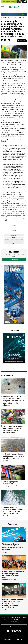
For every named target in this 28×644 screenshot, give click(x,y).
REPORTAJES (18, 617)
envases (14, 243)
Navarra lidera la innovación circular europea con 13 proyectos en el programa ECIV (13, 575)
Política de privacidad (17, 637)
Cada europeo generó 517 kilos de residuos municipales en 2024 (12, 484)
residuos (14, 238)
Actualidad (5, 18)
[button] (2, 40)
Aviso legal (8, 637)
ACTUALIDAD (11, 617)
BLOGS (24, 617)
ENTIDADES (17, 620)
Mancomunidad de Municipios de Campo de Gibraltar (14, 240)
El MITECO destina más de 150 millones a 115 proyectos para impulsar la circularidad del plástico (14, 401)
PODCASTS (10, 620)
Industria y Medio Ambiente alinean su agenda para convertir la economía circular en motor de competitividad (13, 603)
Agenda (4, 620)
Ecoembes (14, 235)
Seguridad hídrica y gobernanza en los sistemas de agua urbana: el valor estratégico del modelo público (13, 512)
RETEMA (5, 552)
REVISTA (4, 617)
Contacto (14, 622)
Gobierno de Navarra (9, 580)
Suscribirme (14, 260)
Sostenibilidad (16, 18)
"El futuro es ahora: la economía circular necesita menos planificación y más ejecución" (13, 547)
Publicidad (23, 620)
